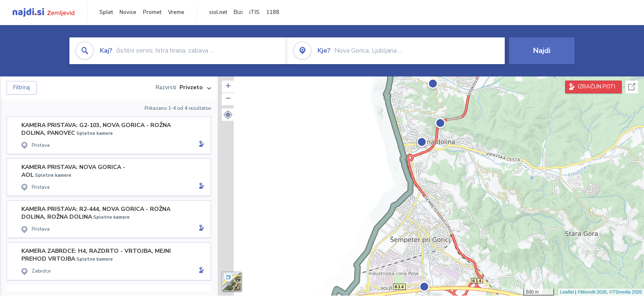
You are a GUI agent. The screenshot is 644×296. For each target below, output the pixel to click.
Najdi (542, 51)
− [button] (228, 99)
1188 (273, 12)
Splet (106, 12)
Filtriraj (22, 88)
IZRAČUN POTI (597, 87)
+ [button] (228, 87)
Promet (152, 12)
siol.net (218, 12)
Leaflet (567, 292)
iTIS (254, 12)
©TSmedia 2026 (626, 292)
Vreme (176, 12)
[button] (228, 115)
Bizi (238, 12)
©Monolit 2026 (592, 292)
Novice (128, 12)
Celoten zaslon (632, 87)
